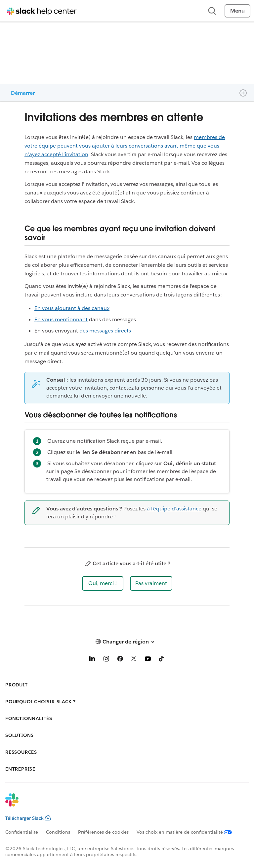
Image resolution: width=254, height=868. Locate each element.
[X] (134, 660)
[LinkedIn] (92, 660)
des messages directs (105, 331)
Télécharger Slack (28, 818)
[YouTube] (148, 660)
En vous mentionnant (61, 319)
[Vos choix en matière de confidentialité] (188, 832)
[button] (103, 583)
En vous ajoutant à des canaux (72, 308)
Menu (237, 11)
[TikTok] (162, 660)
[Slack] (122, 804)
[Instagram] (106, 660)
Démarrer (23, 93)
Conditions (58, 832)
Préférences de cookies (103, 832)
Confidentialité (22, 832)
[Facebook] (120, 660)
